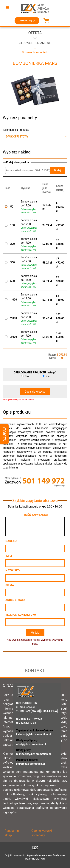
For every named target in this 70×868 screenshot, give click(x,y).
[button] (7, 8)
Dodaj (57, 170)
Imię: (9, 556)
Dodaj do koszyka (35, 392)
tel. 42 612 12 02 (26, 723)
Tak (26, 376)
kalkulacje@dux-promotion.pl (34, 734)
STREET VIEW (49, 711)
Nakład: (11, 541)
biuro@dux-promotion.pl (31, 764)
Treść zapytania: (35, 515)
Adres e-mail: (15, 600)
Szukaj (4, 434)
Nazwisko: (13, 570)
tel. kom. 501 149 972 (29, 719)
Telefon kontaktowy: (21, 615)
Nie (46, 376)
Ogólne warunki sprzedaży (42, 833)
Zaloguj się (27, 21)
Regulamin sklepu (12, 833)
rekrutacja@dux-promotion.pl (34, 754)
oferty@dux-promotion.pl (31, 744)
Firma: (10, 585)
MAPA (35, 711)
